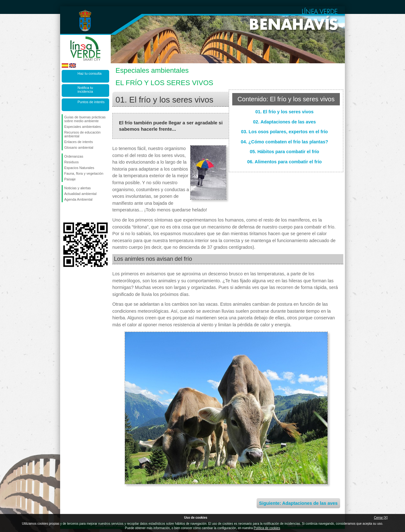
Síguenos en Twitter (76, 212)
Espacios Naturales (79, 168)
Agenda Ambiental (78, 199)
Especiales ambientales (83, 127)
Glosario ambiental (79, 147)
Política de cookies (267, 528)
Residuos (72, 162)
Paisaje (70, 179)
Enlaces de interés (79, 142)
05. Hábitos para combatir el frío (284, 152)
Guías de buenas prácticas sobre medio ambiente (85, 119)
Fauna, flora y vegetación (84, 173)
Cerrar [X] (381, 518)
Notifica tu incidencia (85, 90)
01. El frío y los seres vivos (284, 112)
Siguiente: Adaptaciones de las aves (298, 503)
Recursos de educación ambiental (82, 134)
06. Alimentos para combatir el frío (284, 162)
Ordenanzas (74, 156)
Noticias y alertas (78, 188)
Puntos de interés (91, 102)
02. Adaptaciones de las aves (285, 122)
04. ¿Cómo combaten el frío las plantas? (284, 142)
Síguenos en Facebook (65, 212)
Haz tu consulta (90, 73)
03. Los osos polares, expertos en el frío (284, 132)
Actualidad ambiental (80, 194)
